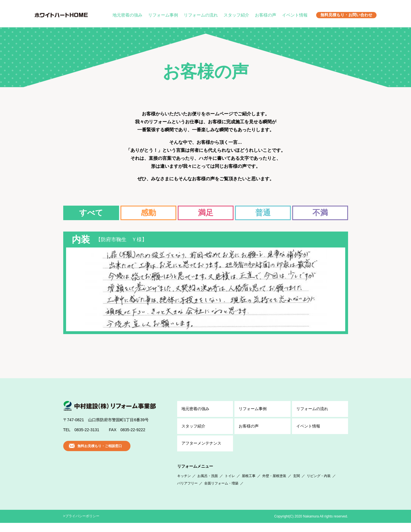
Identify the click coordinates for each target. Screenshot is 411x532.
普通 (263, 213)
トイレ (230, 485)
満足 (206, 213)
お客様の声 (266, 15)
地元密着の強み (127, 15)
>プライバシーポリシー (81, 525)
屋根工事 (249, 485)
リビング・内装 (319, 485)
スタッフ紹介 (236, 15)
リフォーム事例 (163, 15)
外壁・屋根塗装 (274, 485)
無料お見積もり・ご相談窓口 (100, 455)
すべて (91, 213)
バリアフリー (187, 492)
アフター (201, 453)
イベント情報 (295, 15)
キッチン (184, 485)
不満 (320, 213)
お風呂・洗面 (208, 485)
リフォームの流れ (201, 15)
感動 (148, 213)
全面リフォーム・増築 (221, 492)
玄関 (297, 485)
